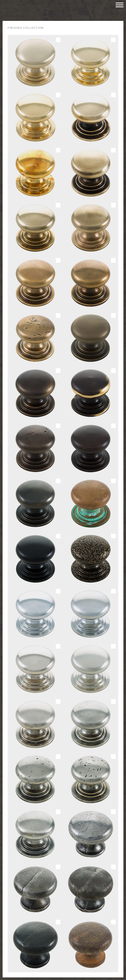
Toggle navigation (120, 5)
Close (121, 23)
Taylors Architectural (15, 9)
